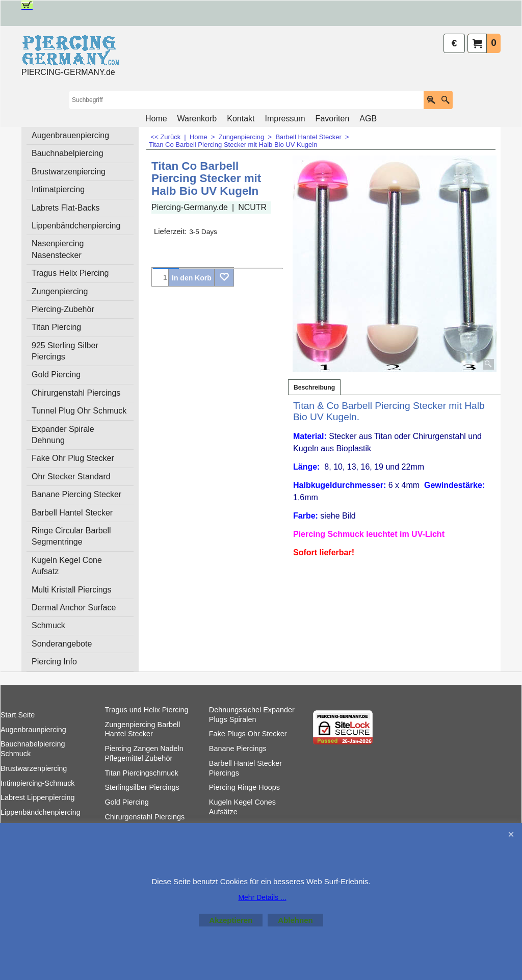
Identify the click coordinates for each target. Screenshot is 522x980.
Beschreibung (314, 388)
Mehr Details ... (262, 897)
